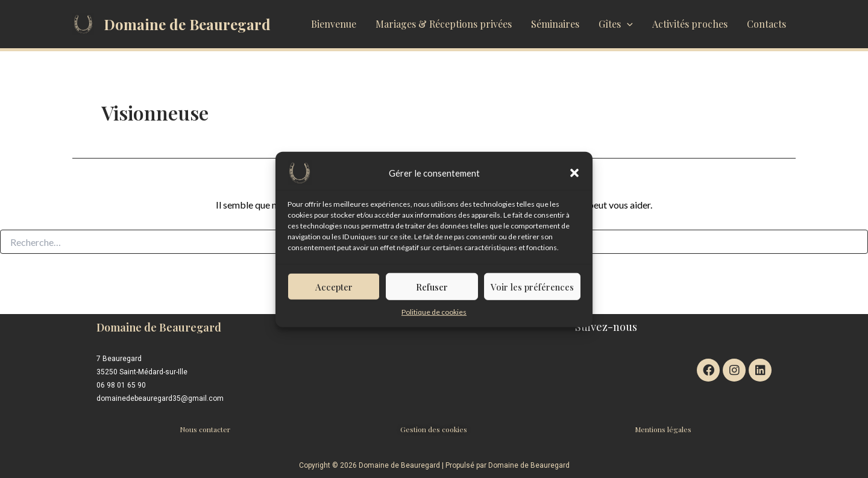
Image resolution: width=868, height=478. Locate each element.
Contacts (766, 24)
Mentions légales (663, 429)
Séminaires (555, 24)
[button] (574, 178)
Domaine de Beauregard (187, 24)
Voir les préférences (532, 292)
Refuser (432, 292)
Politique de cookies (434, 317)
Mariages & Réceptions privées (444, 24)
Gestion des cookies (434, 429)
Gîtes (616, 24)
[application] (627, 24)
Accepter (334, 292)
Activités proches (690, 24)
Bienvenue (334, 24)
